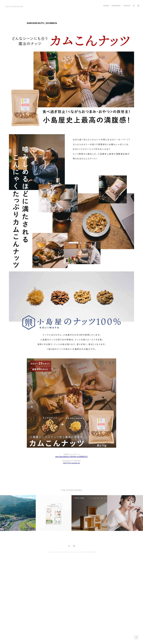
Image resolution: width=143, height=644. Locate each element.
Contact (127, 6)
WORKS (106, 6)
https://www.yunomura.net (71, 463)
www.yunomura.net (14, 7)
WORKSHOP (116, 6)
